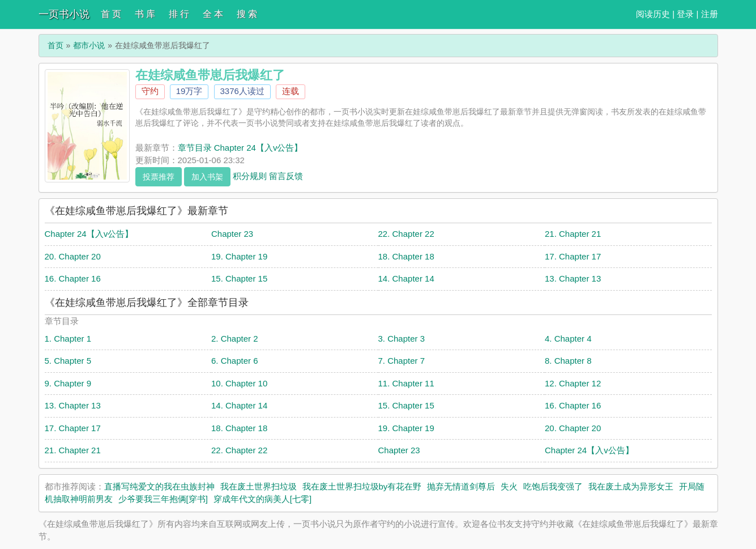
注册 (710, 14)
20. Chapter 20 (73, 256)
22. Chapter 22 (406, 234)
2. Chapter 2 (235, 339)
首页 (55, 45)
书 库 (145, 14)
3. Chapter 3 (402, 339)
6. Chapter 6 (235, 361)
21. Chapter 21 (573, 234)
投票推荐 (159, 177)
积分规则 (250, 175)
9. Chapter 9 (68, 383)
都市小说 (89, 45)
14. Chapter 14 (406, 278)
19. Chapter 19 (239, 256)
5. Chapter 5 (68, 361)
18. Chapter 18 (406, 256)
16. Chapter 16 (73, 278)
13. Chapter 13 (573, 278)
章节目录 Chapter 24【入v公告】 (240, 148)
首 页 (111, 14)
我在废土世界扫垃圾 (259, 486)
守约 (150, 91)
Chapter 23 (232, 234)
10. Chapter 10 (239, 383)
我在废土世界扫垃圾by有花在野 (362, 486)
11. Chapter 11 (406, 383)
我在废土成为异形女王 (631, 486)
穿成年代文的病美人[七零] (262, 499)
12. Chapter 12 (573, 383)
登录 (685, 14)
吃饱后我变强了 (553, 486)
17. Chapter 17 (573, 256)
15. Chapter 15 (239, 278)
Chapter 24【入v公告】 (89, 234)
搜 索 (247, 14)
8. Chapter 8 (568, 361)
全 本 (213, 14)
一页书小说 (64, 14)
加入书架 (207, 177)
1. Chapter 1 (68, 339)
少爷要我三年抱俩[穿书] (163, 499)
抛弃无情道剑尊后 (461, 486)
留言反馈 (286, 175)
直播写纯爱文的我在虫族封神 (159, 486)
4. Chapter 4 (568, 339)
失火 (509, 486)
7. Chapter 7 (402, 361)
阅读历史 (653, 14)
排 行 (179, 14)
